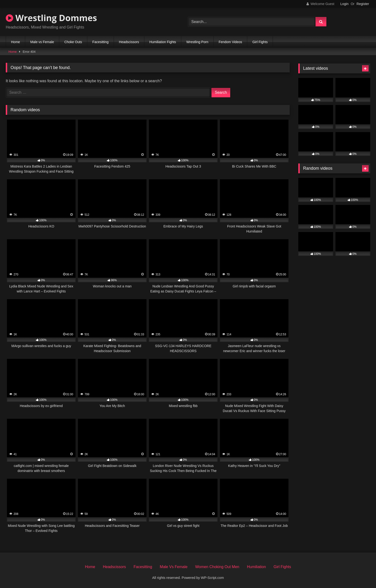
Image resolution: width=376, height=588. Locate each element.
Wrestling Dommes (51, 18)
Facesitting (100, 42)
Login (344, 4)
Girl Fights (260, 42)
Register (363, 4)
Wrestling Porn (197, 42)
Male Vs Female (174, 567)
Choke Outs (73, 42)
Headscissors (129, 42)
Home (15, 42)
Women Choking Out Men (217, 567)
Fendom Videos (230, 42)
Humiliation (256, 567)
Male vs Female (42, 42)
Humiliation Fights (163, 42)
